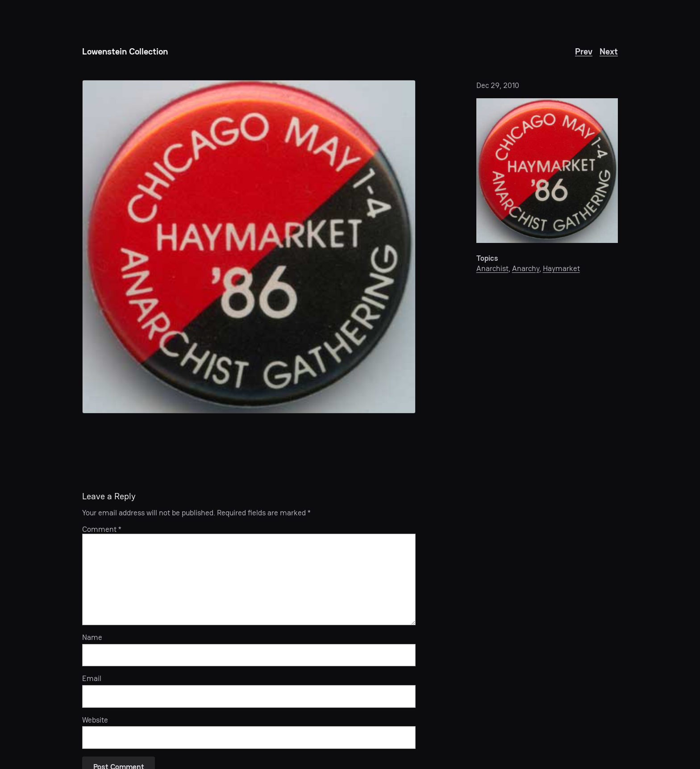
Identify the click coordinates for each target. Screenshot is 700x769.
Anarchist (492, 268)
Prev (584, 51)
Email (92, 678)
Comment (102, 529)
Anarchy (526, 268)
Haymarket (561, 268)
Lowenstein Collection (125, 51)
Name (92, 637)
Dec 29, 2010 (498, 85)
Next (609, 51)
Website (95, 720)
